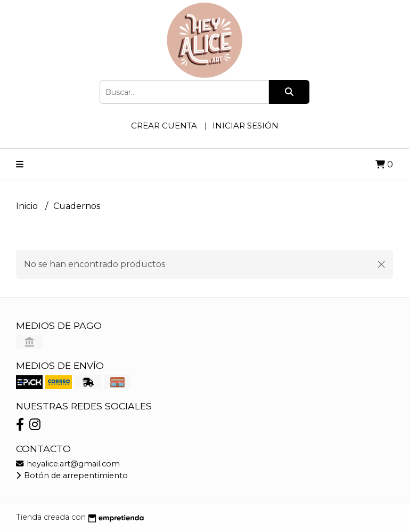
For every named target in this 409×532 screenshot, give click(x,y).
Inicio (28, 206)
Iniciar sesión (246, 126)
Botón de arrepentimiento (72, 475)
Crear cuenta (164, 126)
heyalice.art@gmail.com (68, 464)
